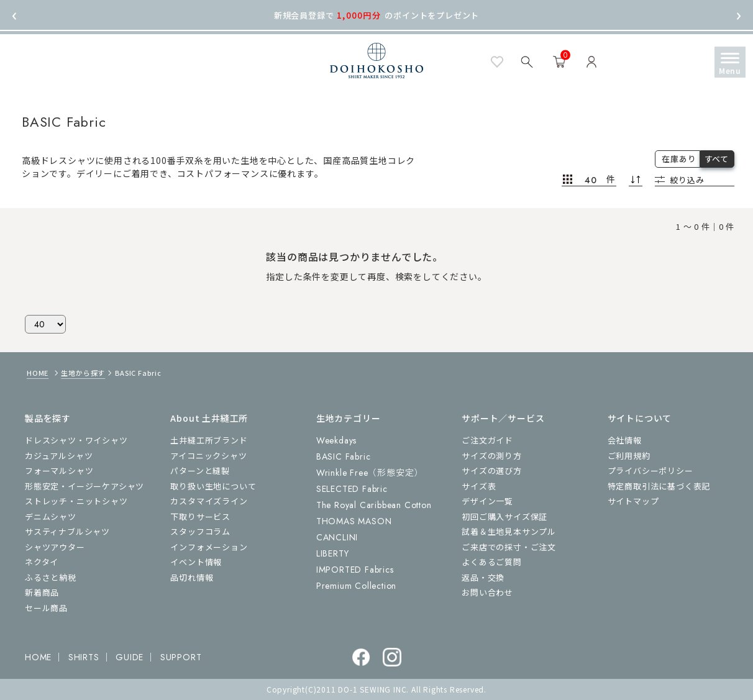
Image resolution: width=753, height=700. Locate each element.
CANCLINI (337, 537)
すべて (717, 159)
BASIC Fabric (344, 457)
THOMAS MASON (354, 521)
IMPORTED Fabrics (355, 570)
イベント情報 (196, 562)
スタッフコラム (200, 531)
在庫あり (679, 159)
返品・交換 (483, 577)
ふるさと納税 (51, 577)
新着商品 (42, 592)
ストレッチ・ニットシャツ (76, 501)
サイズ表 (479, 486)
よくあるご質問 (492, 562)
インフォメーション (209, 547)
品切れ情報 (192, 577)
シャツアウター (55, 547)
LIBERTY (333, 553)
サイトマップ (633, 501)
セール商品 (46, 608)
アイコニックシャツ (208, 456)
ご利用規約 (629, 456)
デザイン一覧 (487, 501)
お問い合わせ (487, 592)
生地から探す (83, 373)
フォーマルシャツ (59, 470)
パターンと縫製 (200, 470)
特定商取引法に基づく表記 (659, 486)
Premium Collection (356, 586)
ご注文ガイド (487, 440)
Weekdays (336, 440)
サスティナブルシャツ (67, 531)
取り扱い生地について (213, 486)
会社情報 (625, 440)
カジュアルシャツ (59, 456)
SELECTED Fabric (352, 489)
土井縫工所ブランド (209, 440)
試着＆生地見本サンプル (509, 531)
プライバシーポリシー (650, 470)
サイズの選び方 (492, 470)
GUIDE (130, 657)
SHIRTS (84, 657)
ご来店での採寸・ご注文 (509, 547)
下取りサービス (200, 516)
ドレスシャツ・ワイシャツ (76, 440)
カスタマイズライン (209, 501)
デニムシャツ (51, 516)
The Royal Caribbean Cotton (374, 505)
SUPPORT (181, 657)
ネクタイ (42, 562)
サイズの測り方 (492, 456)
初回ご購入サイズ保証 (504, 516)
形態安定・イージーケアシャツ (84, 486)
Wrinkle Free (370, 473)
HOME (38, 373)
